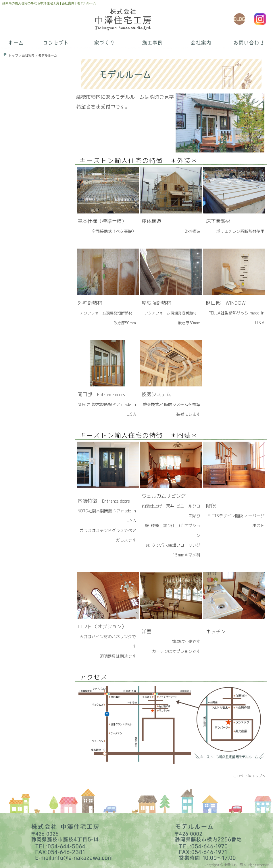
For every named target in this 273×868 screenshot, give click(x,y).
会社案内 (28, 56)
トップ (13, 56)
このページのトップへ (249, 776)
